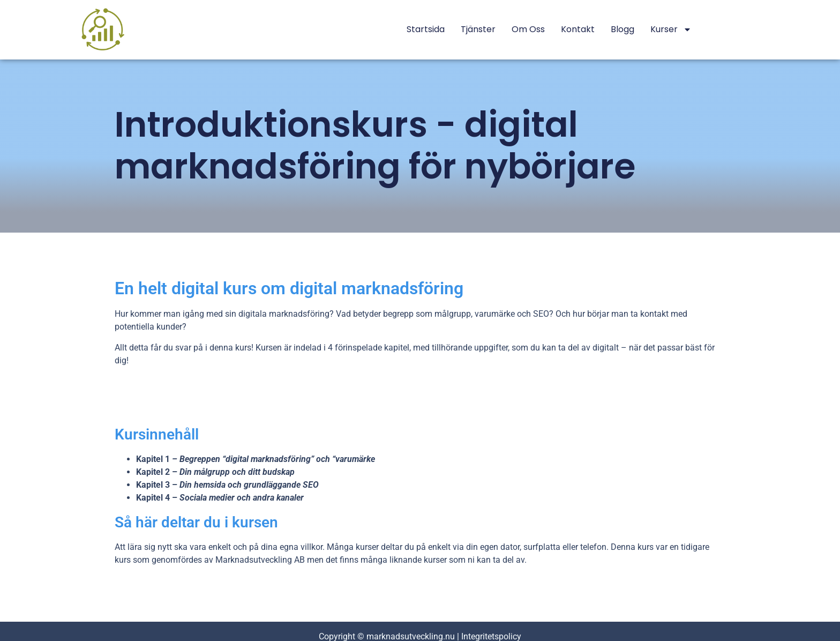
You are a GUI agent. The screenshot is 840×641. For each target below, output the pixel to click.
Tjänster (478, 29)
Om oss (528, 29)
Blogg (622, 29)
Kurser (671, 29)
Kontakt (578, 29)
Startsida (426, 29)
